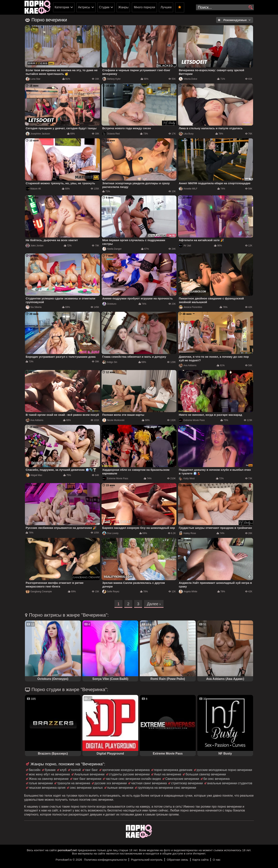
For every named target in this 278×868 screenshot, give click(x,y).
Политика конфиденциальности (105, 860)
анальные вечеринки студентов (230, 783)
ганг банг (92, 770)
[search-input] (225, 7)
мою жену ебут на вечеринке (49, 774)
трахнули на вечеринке (74, 783)
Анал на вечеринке (168, 774)
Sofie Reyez (111, 592)
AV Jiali (185, 246)
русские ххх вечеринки (111, 783)
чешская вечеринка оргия (47, 788)
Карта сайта (201, 860)
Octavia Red (111, 134)
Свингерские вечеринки (182, 779)
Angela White (188, 592)
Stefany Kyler (111, 79)
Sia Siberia (34, 307)
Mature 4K (33, 189)
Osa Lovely (110, 533)
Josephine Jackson (38, 134)
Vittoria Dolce (188, 79)
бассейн (35, 770)
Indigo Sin (110, 362)
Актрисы (84, 7)
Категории (62, 7)
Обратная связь (178, 860)
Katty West (187, 478)
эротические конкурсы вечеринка (126, 770)
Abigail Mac (34, 475)
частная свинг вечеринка (149, 783)
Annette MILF (188, 189)
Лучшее (166, 7)
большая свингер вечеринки (206, 774)
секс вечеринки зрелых (86, 788)
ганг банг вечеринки (87, 779)
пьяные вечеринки (120, 788)
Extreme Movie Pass (192, 420)
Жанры (123, 7)
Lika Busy (186, 134)
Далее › (154, 604)
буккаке (50, 770)
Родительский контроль (147, 860)
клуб (63, 770)
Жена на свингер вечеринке (49, 779)
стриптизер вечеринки (187, 783)
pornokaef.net (67, 850)
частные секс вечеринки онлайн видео (133, 779)
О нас (217, 860)
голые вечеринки (41, 783)
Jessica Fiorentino (190, 307)
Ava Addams (188, 365)
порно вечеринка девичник (173, 770)
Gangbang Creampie (39, 592)
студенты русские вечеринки (129, 774)
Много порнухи (144, 7)
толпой (76, 770)
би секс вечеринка (217, 779)
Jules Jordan (35, 246)
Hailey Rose (187, 533)
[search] (250, 8)
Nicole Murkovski (113, 420)
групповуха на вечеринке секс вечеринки (167, 788)
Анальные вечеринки (89, 774)
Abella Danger (112, 249)
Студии (104, 7)
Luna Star (33, 79)
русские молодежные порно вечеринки (224, 770)
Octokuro (109, 304)
